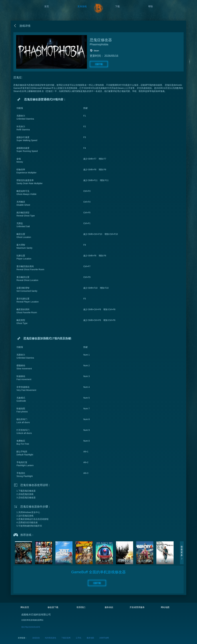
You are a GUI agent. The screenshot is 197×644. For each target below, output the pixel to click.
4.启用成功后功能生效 (27, 522)
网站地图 (165, 607)
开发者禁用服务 (137, 607)
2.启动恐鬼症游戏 (25, 494)
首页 (47, 6)
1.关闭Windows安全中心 (28, 512)
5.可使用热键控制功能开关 (29, 526)
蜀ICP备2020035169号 (31, 627)
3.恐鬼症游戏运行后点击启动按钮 (32, 519)
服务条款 (109, 607)
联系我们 (81, 607)
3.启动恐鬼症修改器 (26, 498)
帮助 (151, 6)
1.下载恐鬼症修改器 (26, 491)
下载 (117, 6)
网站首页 (25, 607)
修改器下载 (53, 607)
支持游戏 (82, 6)
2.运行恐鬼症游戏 (25, 516)
